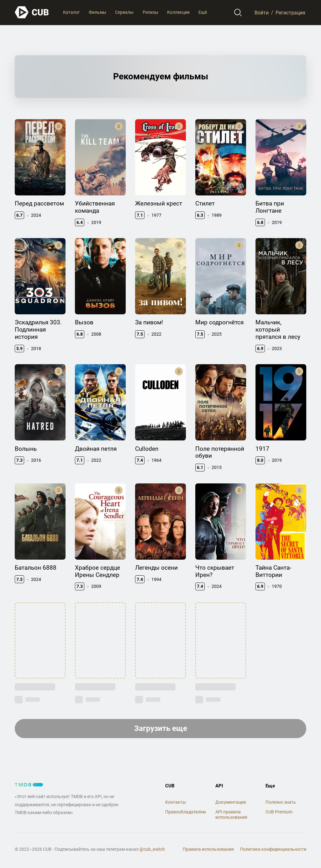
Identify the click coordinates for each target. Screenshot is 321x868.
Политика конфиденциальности (273, 849)
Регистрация (290, 12)
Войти (262, 12)
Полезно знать (281, 802)
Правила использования (208, 849)
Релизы (150, 12)
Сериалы (124, 12)
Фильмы (97, 12)
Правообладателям (185, 812)
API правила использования (231, 815)
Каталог (71, 12)
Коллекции (178, 12)
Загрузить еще (161, 728)
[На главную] (32, 12)
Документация (231, 802)
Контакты (176, 802)
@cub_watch (152, 849)
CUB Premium (279, 812)
